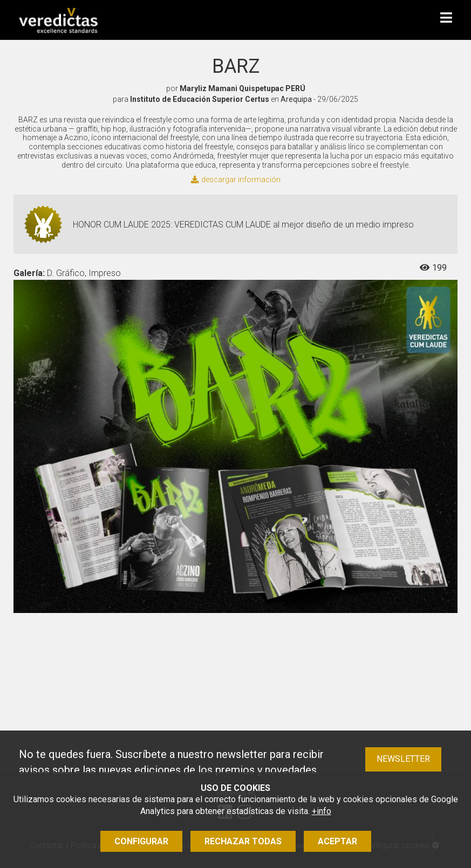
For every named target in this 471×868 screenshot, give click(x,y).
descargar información (236, 180)
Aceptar (337, 841)
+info (322, 811)
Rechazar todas (243, 841)
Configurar (141, 841)
